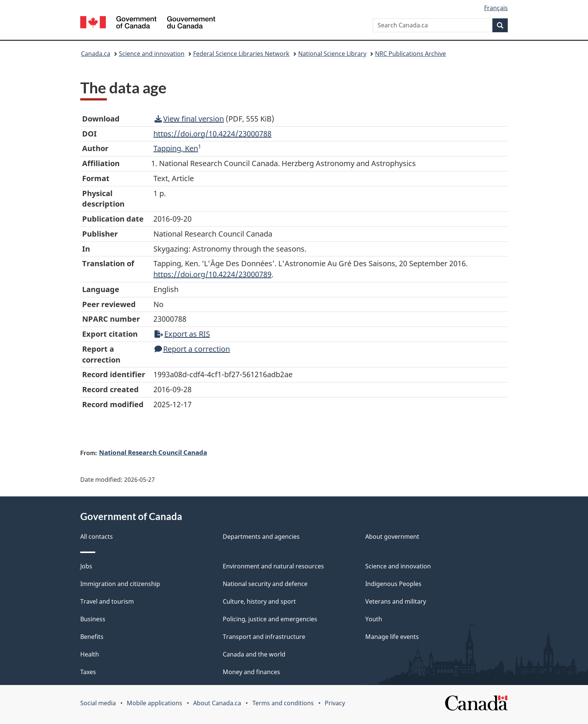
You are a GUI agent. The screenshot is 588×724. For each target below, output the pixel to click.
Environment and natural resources (273, 566)
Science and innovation (152, 54)
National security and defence (265, 584)
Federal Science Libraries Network (241, 54)
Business (93, 619)
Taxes (88, 672)
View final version (189, 119)
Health (90, 654)
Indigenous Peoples (393, 584)
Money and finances (251, 672)
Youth (374, 619)
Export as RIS (182, 334)
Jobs (86, 566)
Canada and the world (254, 654)
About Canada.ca (217, 703)
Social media (98, 703)
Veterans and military (396, 601)
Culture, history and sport (259, 601)
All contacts (97, 537)
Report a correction (192, 349)
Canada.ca (96, 54)
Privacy (335, 703)
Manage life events (392, 637)
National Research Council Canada (153, 452)
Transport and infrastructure (264, 637)
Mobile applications (154, 703)
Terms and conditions (283, 703)
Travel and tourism (107, 601)
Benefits (92, 637)
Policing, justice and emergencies (270, 619)
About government (392, 537)
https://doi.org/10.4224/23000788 (212, 134)
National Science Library (332, 54)
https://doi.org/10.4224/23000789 (212, 274)
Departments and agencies (261, 537)
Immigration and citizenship (120, 584)
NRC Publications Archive (410, 54)
